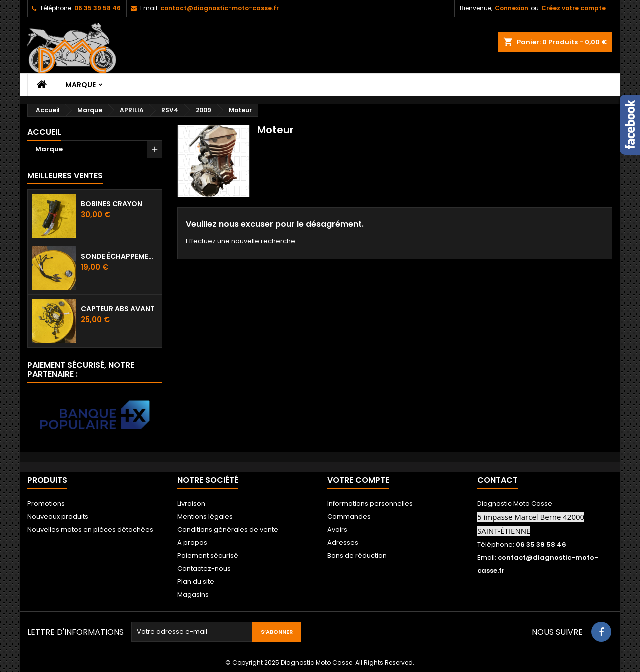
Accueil (44, 132)
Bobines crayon (112, 204)
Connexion (512, 8)
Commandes (349, 516)
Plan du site (196, 581)
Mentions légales (205, 516)
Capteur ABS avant (118, 309)
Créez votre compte (574, 8)
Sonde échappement (119, 256)
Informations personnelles (370, 503)
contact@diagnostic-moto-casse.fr (220, 8)
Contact (498, 480)
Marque (81, 85)
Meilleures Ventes (65, 176)
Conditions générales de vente (228, 529)
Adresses (343, 542)
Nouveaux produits (58, 516)
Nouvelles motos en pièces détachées (90, 529)
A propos (192, 542)
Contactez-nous (204, 568)
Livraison (191, 503)
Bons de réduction (357, 555)
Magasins (193, 594)
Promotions (46, 503)
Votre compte (358, 480)
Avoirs (337, 529)
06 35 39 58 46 (98, 8)
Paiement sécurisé (208, 555)
